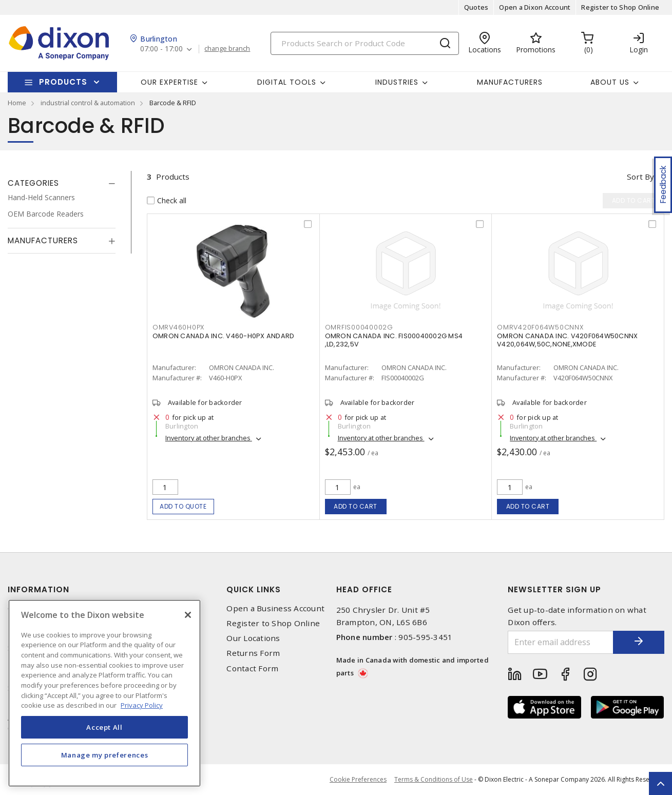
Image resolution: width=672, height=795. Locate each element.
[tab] (62, 183)
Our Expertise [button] (169, 82)
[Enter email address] (561, 642)
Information (39, 589)
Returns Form (253, 653)
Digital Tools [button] (287, 82)
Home (17, 103)
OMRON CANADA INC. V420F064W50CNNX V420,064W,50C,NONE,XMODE (567, 340)
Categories (33, 183)
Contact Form (252, 668)
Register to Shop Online (620, 7)
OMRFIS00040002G (359, 327)
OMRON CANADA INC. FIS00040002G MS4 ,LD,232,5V (394, 340)
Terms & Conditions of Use (434, 779)
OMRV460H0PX (178, 327)
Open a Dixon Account (535, 7)
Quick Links (254, 589)
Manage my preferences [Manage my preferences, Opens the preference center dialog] (105, 755)
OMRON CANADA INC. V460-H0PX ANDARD (224, 336)
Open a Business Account (275, 608)
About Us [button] (610, 82)
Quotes (476, 7)
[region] (104, 693)
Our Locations (253, 638)
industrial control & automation (88, 103)
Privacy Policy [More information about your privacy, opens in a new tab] (142, 705)
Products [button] (63, 82)
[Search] (365, 43)
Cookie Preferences (358, 780)
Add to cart (356, 506)
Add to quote (183, 506)
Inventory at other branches (209, 438)
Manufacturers (510, 82)
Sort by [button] (640, 177)
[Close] (188, 615)
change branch (227, 49)
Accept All (104, 727)
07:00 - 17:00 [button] (161, 49)
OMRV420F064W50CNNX (540, 327)
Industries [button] (397, 82)
